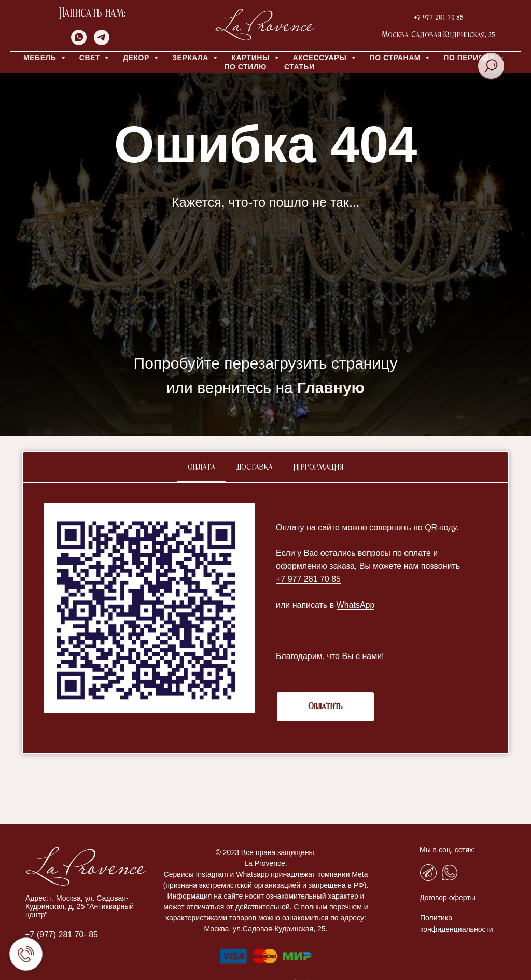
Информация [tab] (318, 467)
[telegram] (102, 42)
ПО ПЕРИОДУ (470, 58)
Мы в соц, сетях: (447, 850)
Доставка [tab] (254, 467)
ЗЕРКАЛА (191, 58)
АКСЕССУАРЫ (321, 58)
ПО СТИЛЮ (245, 67)
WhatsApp (356, 605)
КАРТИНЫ (251, 58)
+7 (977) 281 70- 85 (61, 935)
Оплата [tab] (201, 467)
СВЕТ (91, 58)
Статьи (299, 67)
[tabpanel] (265, 618)
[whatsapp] (79, 42)
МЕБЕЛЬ (41, 58)
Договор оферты (448, 898)
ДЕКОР (137, 58)
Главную (331, 388)
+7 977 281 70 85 (439, 17)
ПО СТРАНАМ (396, 58)
